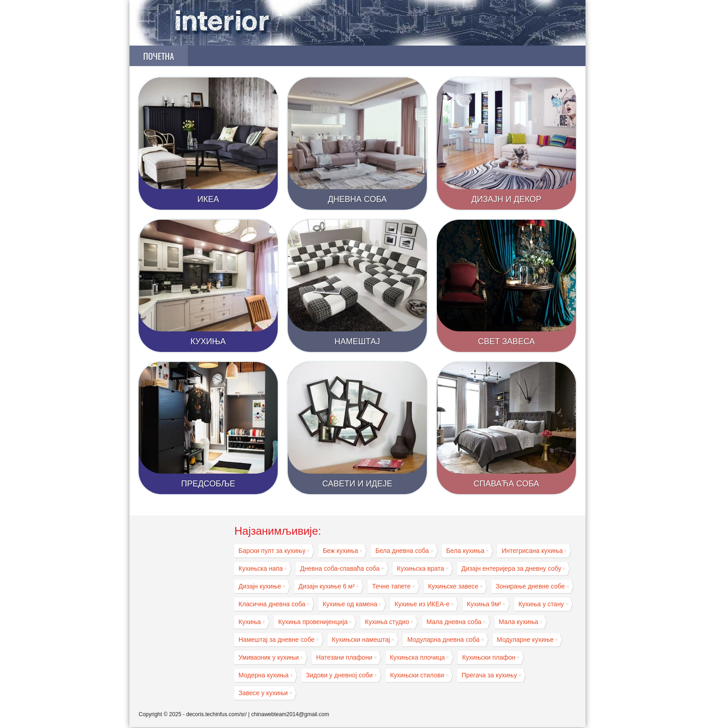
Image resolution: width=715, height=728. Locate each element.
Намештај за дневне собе (277, 640)
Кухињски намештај (361, 640)
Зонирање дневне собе (530, 586)
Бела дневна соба (402, 551)
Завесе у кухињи (263, 693)
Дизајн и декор (506, 199)
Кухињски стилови (417, 675)
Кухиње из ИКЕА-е (422, 604)
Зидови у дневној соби (339, 675)
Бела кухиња (466, 551)
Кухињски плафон (489, 657)
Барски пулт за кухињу (272, 551)
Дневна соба (357, 199)
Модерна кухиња (264, 675)
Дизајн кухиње (260, 586)
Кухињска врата (421, 568)
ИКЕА (208, 199)
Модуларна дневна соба (443, 640)
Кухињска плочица (417, 657)
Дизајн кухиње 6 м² (327, 586)
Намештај (357, 341)
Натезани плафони (344, 657)
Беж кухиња (340, 551)
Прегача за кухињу (489, 675)
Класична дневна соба (272, 604)
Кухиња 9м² (484, 604)
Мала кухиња (519, 622)
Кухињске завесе (453, 586)
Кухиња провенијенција (313, 622)
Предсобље (208, 484)
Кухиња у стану (541, 604)
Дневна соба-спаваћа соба (340, 568)
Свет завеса (506, 341)
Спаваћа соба (507, 484)
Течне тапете (391, 586)
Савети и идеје (357, 484)
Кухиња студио (387, 622)
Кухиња (208, 341)
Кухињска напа (261, 568)
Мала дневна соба (454, 622)
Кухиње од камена (350, 604)
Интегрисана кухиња (532, 551)
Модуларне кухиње (526, 640)
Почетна (159, 56)
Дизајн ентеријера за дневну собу (511, 568)
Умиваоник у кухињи (269, 657)
